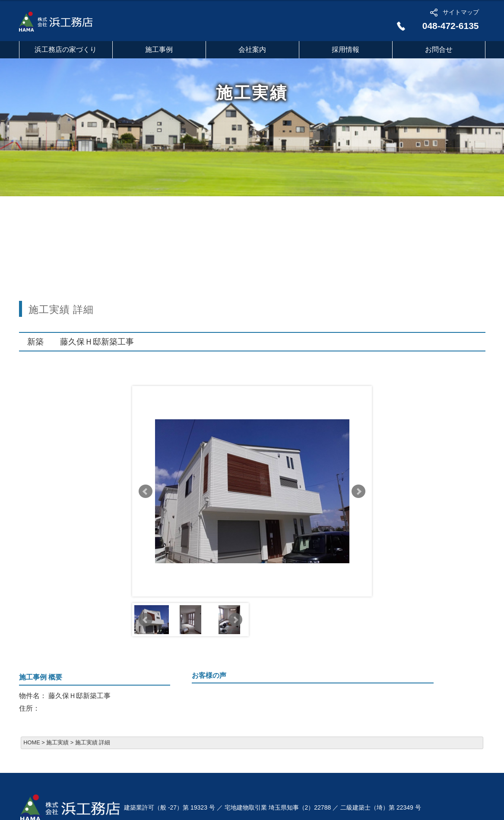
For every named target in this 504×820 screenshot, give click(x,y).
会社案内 (252, 49)
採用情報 (346, 49)
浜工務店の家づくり (66, 49)
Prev (146, 491)
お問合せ (439, 49)
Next (358, 491)
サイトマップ (461, 12)
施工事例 (159, 49)
